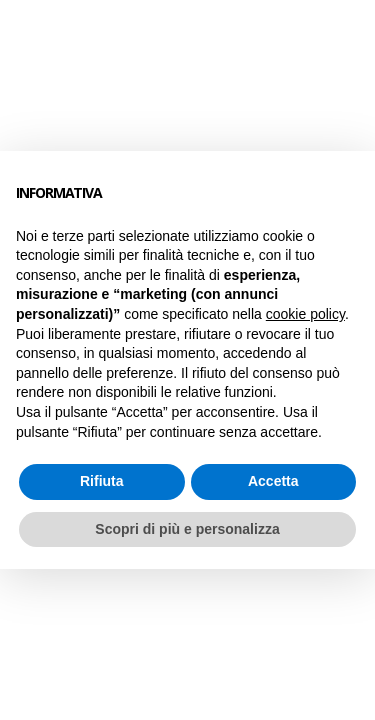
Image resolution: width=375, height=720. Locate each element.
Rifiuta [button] (102, 481)
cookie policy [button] (305, 314)
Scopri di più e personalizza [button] (187, 529)
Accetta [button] (273, 481)
